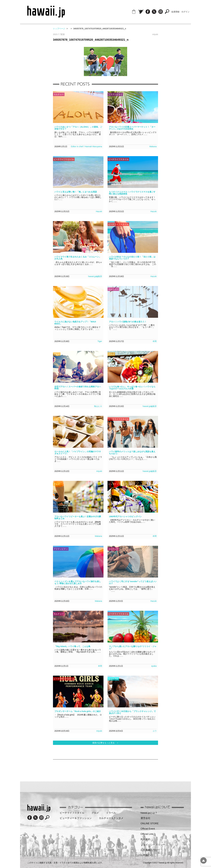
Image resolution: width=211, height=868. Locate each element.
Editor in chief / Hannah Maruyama (86, 146)
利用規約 (145, 839)
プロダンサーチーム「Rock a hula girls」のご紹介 (78, 711)
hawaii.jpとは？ (149, 813)
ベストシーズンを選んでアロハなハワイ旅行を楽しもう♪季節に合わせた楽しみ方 (78, 582)
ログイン (185, 12)
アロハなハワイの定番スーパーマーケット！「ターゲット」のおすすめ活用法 (132, 128)
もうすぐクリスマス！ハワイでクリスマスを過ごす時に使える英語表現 (132, 193)
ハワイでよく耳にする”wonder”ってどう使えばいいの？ (133, 582)
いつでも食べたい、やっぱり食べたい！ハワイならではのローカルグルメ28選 (132, 388)
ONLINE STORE (150, 823)
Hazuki (99, 211)
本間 (155, 341)
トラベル (111, 813)
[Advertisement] (105, 769)
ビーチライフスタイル (72, 813)
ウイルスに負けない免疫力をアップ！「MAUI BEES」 (75, 323)
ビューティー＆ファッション (76, 818)
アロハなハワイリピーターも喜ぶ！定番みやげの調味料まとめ (78, 517)
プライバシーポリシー (153, 845)
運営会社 (145, 818)
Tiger (100, 341)
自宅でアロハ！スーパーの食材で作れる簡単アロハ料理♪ (78, 388)
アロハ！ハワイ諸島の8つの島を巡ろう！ (128, 322)
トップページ (59, 29)
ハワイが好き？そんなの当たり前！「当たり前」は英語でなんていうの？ (132, 258)
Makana (153, 146)
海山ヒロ (98, 406)
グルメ (95, 813)
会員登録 (175, 12)
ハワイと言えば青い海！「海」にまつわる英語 (76, 192)
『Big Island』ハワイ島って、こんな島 (72, 646)
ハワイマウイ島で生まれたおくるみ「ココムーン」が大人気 (78, 258)
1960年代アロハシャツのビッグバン (125, 516)
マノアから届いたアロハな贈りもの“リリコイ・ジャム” (133, 647)
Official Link (147, 834)
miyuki (99, 471)
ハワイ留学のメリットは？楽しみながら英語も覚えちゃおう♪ (132, 453)
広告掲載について (150, 850)
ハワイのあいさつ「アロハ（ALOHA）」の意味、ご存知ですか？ (78, 128)
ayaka (154, 666)
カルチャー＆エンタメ (111, 818)
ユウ (155, 731)
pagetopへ (203, 860)
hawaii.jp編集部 (95, 276)
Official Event (148, 829)
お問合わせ (147, 855)
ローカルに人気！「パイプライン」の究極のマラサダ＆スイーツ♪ (78, 453)
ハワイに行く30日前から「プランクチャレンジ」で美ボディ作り (132, 712)
